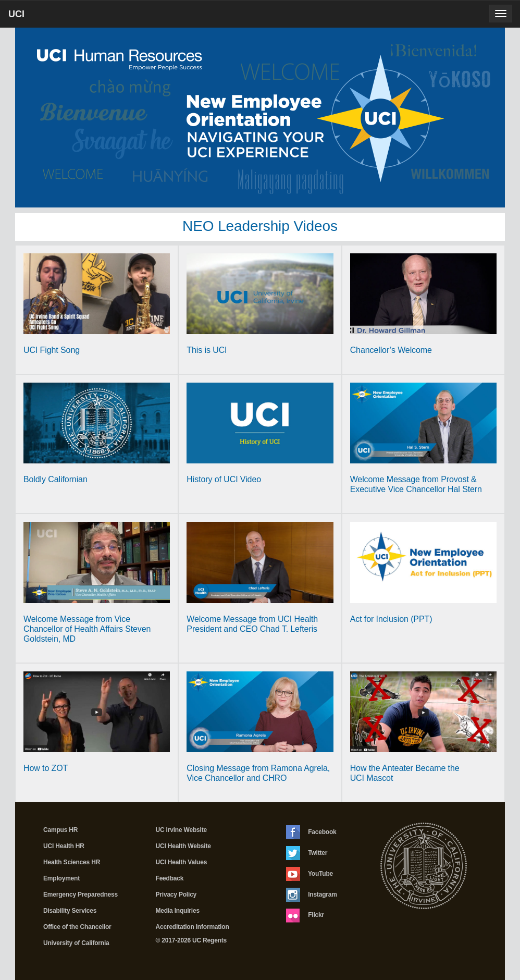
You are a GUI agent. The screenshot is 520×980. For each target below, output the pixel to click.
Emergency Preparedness (81, 895)
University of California (76, 943)
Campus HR (60, 830)
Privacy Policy (176, 895)
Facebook (311, 832)
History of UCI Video (224, 479)
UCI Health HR (64, 846)
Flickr (305, 915)
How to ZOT (46, 768)
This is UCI (207, 350)
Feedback (170, 878)
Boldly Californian (55, 479)
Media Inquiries (178, 911)
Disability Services (70, 911)
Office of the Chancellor (77, 927)
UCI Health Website (183, 846)
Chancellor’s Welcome (391, 350)
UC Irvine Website (181, 830)
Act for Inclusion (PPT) (391, 619)
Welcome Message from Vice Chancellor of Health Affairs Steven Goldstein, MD (87, 629)
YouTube (309, 874)
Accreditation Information (193, 927)
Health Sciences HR (72, 862)
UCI (34, 18)
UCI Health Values (182, 862)
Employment (61, 878)
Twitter (307, 853)
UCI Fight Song (52, 350)
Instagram (312, 895)
